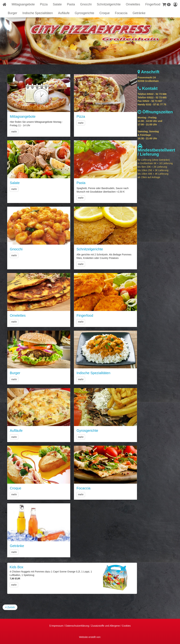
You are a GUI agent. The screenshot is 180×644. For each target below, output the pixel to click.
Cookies (126, 626)
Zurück (10, 607)
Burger (13, 13)
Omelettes (133, 4)
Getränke (139, 13)
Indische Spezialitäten (38, 13)
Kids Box (31, 567)
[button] (166, 4)
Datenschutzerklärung (77, 626)
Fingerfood (153, 4)
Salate (57, 4)
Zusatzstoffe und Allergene (105, 626)
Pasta (71, 4)
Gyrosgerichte (84, 13)
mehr (28, 132)
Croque (105, 13)
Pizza (44, 4)
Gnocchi (86, 4)
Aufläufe (64, 13)
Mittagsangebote (23, 4)
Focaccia (121, 13)
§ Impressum (56, 626)
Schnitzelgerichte (109, 4)
